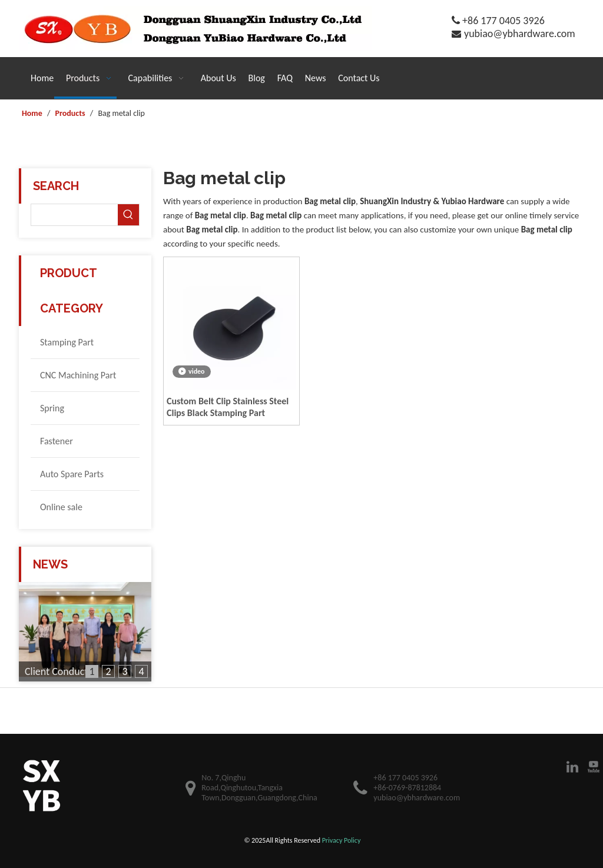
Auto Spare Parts (72, 474)
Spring (52, 408)
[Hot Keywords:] (128, 215)
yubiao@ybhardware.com (520, 34)
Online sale (61, 507)
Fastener (57, 441)
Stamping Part (67, 342)
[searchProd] (74, 215)
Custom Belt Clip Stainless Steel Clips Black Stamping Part (228, 407)
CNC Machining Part (78, 375)
